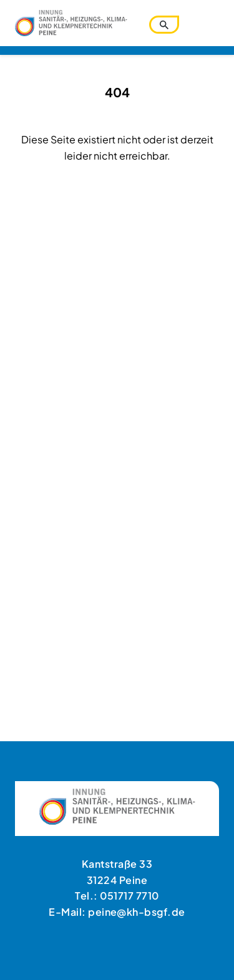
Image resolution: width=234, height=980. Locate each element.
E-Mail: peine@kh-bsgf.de (117, 912)
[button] (22, 958)
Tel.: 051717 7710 (117, 896)
